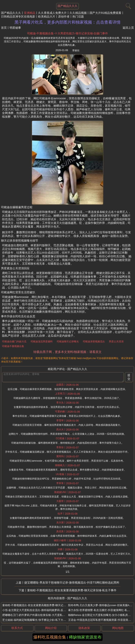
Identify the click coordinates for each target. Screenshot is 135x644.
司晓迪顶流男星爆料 (42, 342)
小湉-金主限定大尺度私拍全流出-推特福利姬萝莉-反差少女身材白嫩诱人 (45, 610)
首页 (4, 28)
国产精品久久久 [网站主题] (67, 6)
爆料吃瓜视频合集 (50, 637)
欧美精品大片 (47, 16)
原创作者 (64, 16)
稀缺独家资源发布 (85, 637)
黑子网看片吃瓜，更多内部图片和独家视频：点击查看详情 (67, 22)
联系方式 (17, 628)
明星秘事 (15, 28)
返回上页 (128, 28)
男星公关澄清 (116, 342)
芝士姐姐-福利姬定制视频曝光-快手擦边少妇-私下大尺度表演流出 (41, 620)
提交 (129, 377)
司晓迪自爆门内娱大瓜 (14, 342)
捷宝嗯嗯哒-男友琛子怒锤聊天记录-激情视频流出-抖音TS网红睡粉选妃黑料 (72, 583)
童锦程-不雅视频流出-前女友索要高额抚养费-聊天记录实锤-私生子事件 (72, 590)
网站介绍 (51, 628)
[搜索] (128, 5)
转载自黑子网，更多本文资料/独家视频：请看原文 (67, 352)
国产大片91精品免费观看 (105, 13)
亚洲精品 (30, 13)
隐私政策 (84, 628)
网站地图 (118, 628)
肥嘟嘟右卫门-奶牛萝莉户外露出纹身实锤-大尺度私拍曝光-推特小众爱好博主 (47, 615)
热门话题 (78, 16)
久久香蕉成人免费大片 (52, 13)
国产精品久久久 (11, 13)
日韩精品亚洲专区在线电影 (18, 16)
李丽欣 (76, 50)
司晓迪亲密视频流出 (94, 342)
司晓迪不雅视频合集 (13, 346)
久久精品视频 (78, 13)
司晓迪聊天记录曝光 (68, 342)
